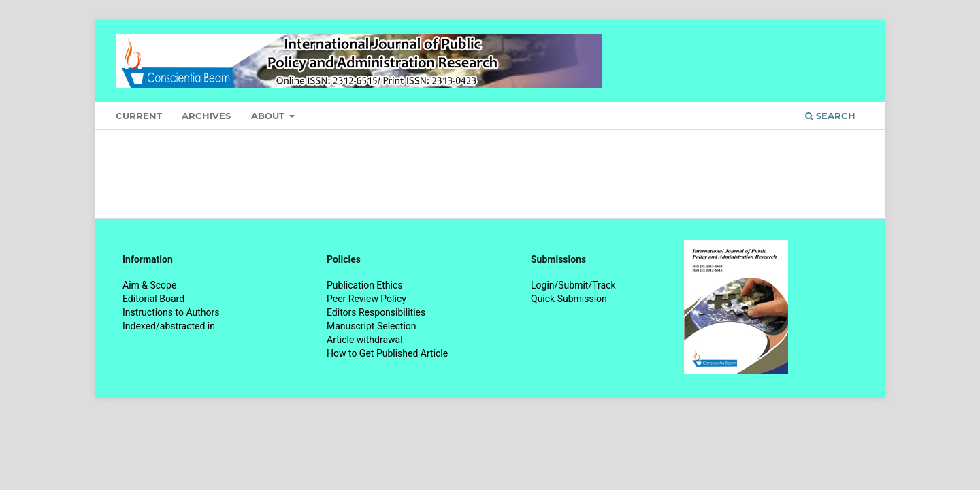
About (269, 116)
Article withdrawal (365, 340)
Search (830, 116)
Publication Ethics (365, 285)
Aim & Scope (149, 285)
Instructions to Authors (171, 312)
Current (139, 116)
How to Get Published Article (387, 353)
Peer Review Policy (366, 299)
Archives (206, 116)
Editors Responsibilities (376, 312)
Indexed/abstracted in (169, 326)
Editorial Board (153, 299)
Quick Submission (569, 299)
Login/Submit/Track (573, 285)
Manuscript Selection (372, 326)
